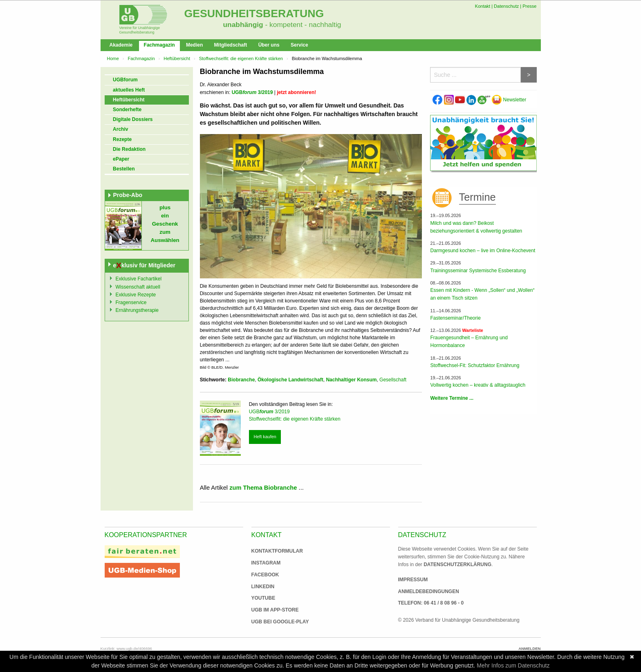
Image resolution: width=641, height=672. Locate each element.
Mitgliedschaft (231, 45)
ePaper (121, 159)
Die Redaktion (129, 149)
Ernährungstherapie (137, 310)
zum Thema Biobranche (263, 488)
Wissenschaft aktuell (138, 287)
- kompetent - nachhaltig (302, 25)
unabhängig (243, 25)
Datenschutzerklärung (457, 564)
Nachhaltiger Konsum (351, 380)
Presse (529, 6)
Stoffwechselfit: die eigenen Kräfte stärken (241, 58)
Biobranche (241, 380)
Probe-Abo (128, 195)
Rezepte (122, 139)
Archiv (120, 129)
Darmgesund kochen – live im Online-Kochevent (483, 251)
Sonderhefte (127, 110)
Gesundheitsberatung (254, 13)
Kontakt (483, 6)
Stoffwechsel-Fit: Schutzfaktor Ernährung (475, 365)
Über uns (269, 45)
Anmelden (529, 648)
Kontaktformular (277, 551)
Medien (194, 45)
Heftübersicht (177, 58)
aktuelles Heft (129, 90)
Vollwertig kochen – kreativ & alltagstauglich (478, 385)
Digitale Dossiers (133, 119)
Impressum (413, 580)
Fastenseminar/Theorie (455, 318)
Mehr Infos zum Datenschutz (513, 665)
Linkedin (263, 587)
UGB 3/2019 (252, 92)
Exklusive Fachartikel (139, 279)
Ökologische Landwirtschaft (290, 380)
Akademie (121, 45)
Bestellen (124, 169)
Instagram (266, 563)
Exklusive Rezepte (136, 295)
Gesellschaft (393, 380)
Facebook (265, 575)
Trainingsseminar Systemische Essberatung (478, 271)
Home (113, 58)
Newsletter (509, 100)
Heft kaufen (265, 437)
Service (299, 45)
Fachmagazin (159, 45)
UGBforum (125, 80)
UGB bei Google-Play (272, 622)
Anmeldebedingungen (429, 591)
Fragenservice (131, 302)
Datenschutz (506, 6)
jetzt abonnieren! (296, 92)
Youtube (263, 598)
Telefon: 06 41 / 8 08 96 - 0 (431, 603)
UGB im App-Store (272, 610)
